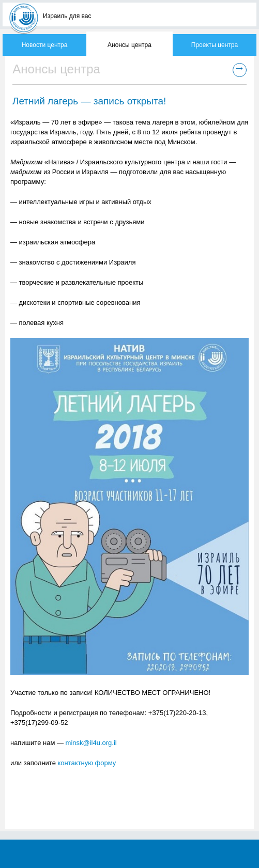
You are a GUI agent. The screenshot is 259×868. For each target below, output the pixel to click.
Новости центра (45, 45)
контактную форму (87, 763)
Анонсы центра (129, 45)
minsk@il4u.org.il (91, 743)
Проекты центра (215, 45)
